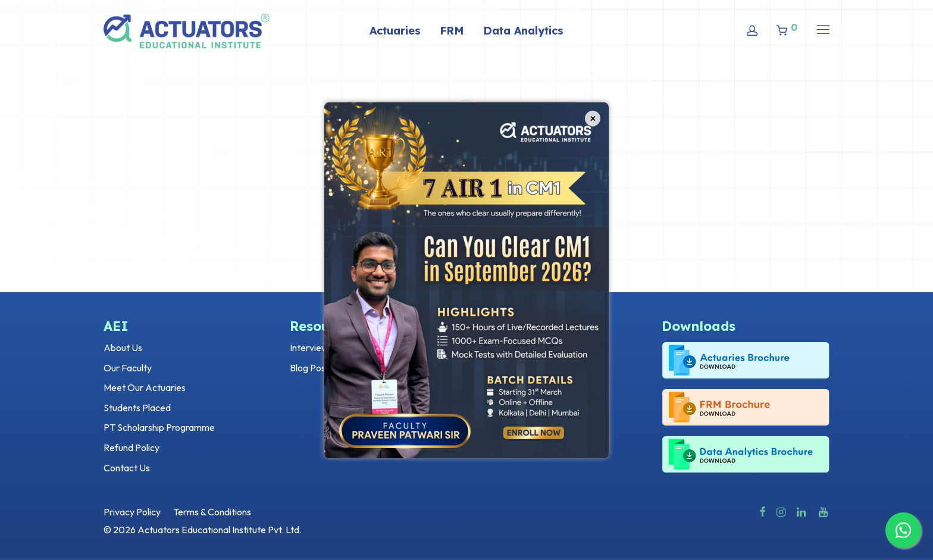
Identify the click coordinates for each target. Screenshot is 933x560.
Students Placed (137, 408)
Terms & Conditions (212, 512)
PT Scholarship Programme (159, 427)
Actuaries (395, 31)
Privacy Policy (132, 512)
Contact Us (127, 468)
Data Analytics (523, 31)
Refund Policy (132, 448)
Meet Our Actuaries (145, 387)
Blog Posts (311, 368)
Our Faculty (128, 368)
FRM (452, 31)
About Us (123, 348)
